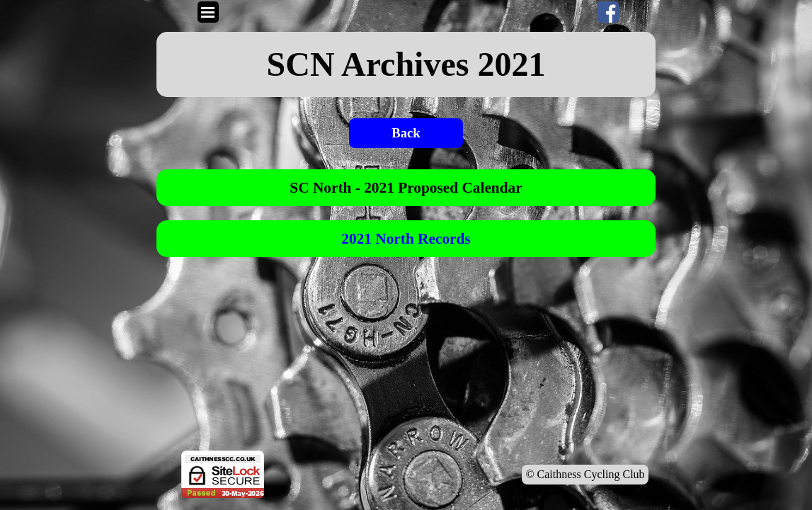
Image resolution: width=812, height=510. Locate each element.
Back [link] (406, 133)
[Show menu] (208, 12)
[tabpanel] (406, 64)
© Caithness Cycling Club (585, 474)
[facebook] (608, 12)
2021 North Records (406, 239)
